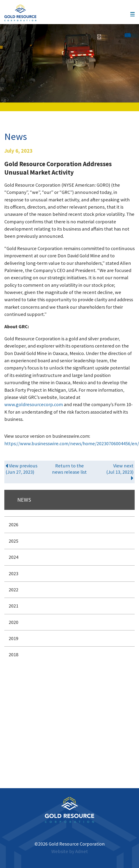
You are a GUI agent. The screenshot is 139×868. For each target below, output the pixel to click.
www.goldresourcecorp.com (34, 404)
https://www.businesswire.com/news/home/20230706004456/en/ (72, 444)
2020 (13, 622)
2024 (13, 557)
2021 (13, 606)
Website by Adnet (70, 851)
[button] (132, 14)
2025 (13, 541)
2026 (13, 525)
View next (112, 472)
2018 (13, 655)
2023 (13, 574)
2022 (13, 590)
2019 (13, 638)
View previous (27, 469)
